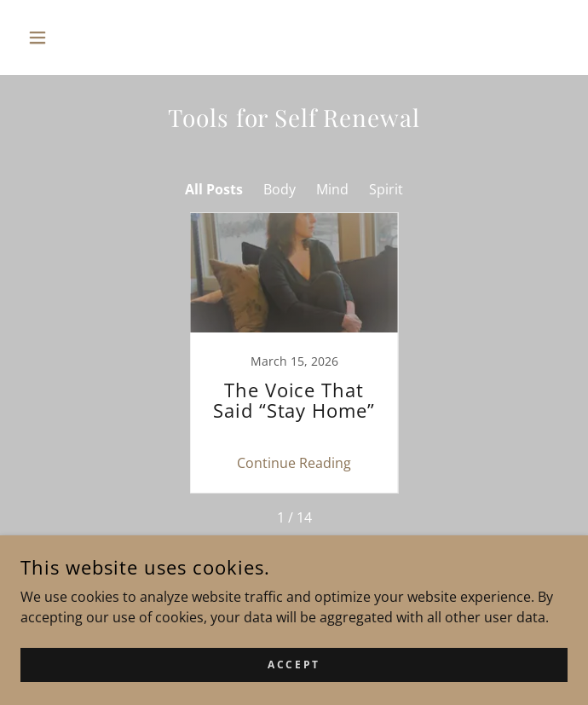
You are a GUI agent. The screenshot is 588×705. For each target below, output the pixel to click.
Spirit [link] (386, 189)
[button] (61, 38)
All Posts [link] (214, 189)
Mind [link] (332, 189)
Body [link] (280, 189)
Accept (294, 665)
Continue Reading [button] (294, 463)
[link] (294, 353)
